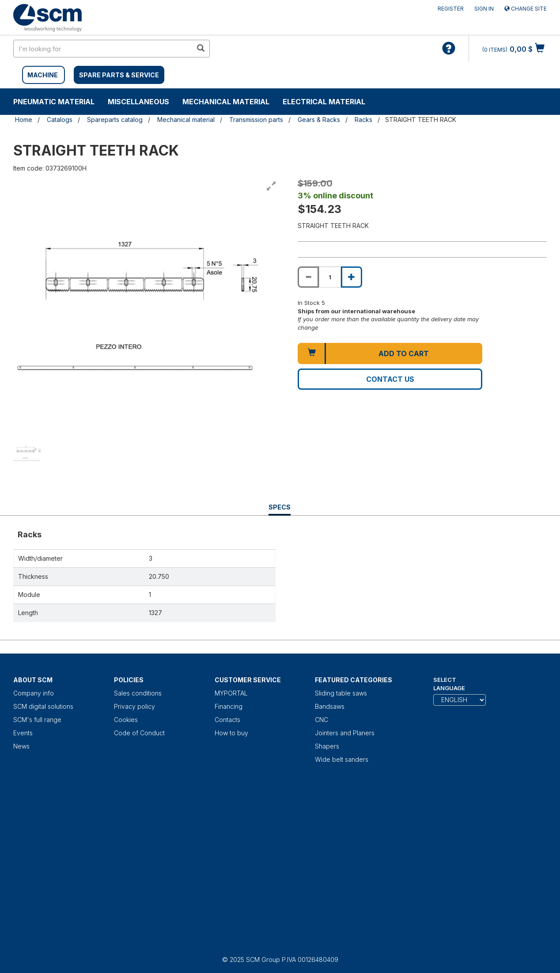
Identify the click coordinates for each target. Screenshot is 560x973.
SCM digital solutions (43, 706)
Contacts (227, 720)
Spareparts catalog (115, 120)
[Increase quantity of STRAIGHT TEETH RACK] (352, 277)
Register (451, 9)
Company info (34, 693)
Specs (280, 509)
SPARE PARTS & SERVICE (119, 75)
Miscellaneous (138, 102)
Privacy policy (134, 706)
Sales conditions (138, 693)
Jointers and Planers (345, 733)
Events (23, 733)
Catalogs (60, 120)
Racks (363, 120)
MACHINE (43, 75)
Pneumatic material (54, 102)
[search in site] (103, 49)
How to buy (231, 733)
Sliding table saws (341, 693)
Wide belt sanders (342, 759)
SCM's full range (37, 720)
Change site (526, 9)
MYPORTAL (231, 693)
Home (24, 120)
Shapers (327, 746)
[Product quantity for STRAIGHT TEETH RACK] (330, 277)
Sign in (484, 9)
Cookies (126, 720)
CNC (322, 720)
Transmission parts (256, 120)
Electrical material (324, 102)
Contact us (390, 379)
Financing (229, 706)
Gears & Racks (319, 120)
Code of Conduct (139, 733)
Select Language (449, 684)
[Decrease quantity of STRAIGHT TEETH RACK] (308, 277)
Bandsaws (330, 706)
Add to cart (404, 353)
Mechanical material (226, 102)
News (21, 746)
